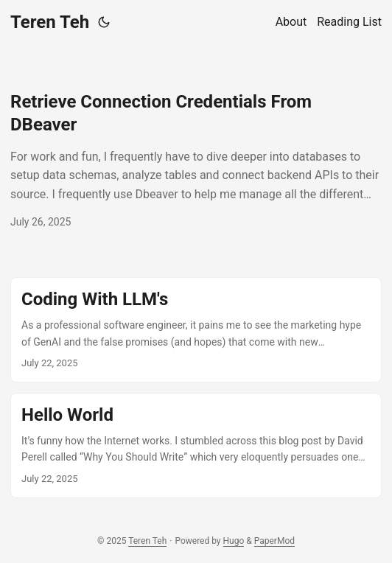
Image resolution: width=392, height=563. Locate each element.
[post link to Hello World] (196, 445)
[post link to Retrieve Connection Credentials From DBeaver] (196, 161)
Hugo (234, 541)
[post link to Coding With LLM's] (196, 330)
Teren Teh (50, 22)
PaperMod (274, 541)
